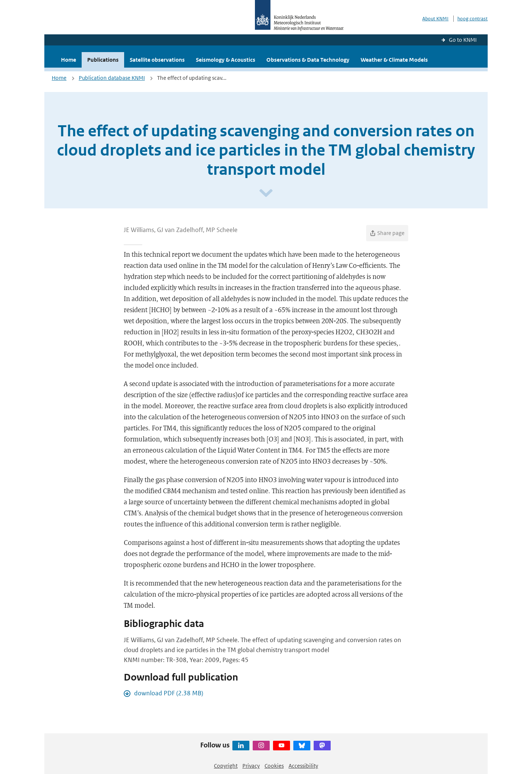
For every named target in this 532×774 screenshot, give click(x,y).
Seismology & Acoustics (226, 60)
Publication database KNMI (112, 78)
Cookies (274, 766)
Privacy (251, 766)
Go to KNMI (463, 40)
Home (69, 60)
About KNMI (435, 19)
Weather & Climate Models (394, 60)
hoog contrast (473, 19)
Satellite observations (157, 60)
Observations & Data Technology (308, 60)
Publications (103, 60)
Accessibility (303, 766)
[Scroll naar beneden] (266, 193)
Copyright (226, 766)
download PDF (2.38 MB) (169, 693)
